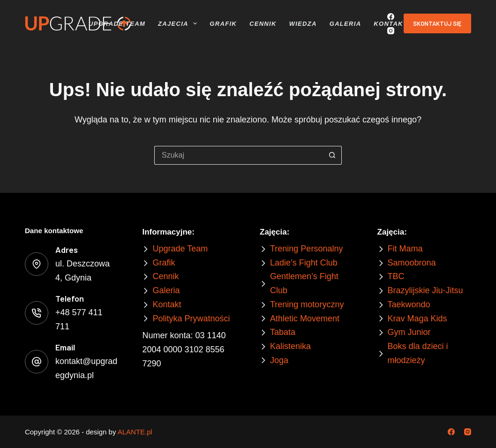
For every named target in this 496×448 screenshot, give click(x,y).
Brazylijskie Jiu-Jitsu (425, 290)
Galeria (346, 24)
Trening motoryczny (307, 304)
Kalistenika (290, 346)
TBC (396, 276)
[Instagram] (391, 31)
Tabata (283, 332)
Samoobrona (412, 263)
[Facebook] (391, 17)
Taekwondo (409, 304)
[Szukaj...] (239, 155)
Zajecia (179, 23)
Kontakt (391, 24)
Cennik (263, 24)
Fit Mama (405, 249)
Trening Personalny (306, 249)
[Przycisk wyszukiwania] (332, 155)
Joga (279, 360)
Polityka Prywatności (191, 319)
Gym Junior (409, 332)
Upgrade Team (117, 24)
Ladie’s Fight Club (304, 263)
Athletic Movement (305, 319)
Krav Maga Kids (417, 319)
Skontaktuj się (437, 23)
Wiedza (303, 24)
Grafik (223, 24)
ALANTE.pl (135, 432)
